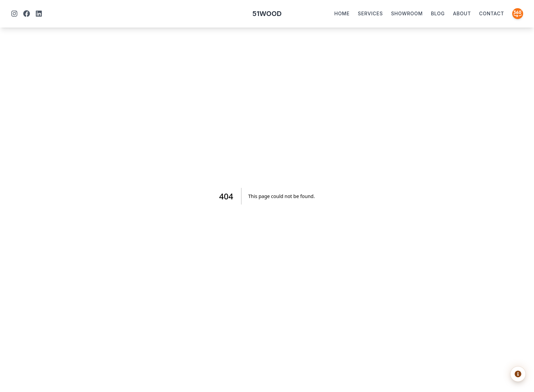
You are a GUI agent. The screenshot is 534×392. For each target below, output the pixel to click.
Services (370, 13)
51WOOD (267, 14)
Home (342, 13)
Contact (492, 13)
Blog (438, 13)
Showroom (407, 13)
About (462, 13)
